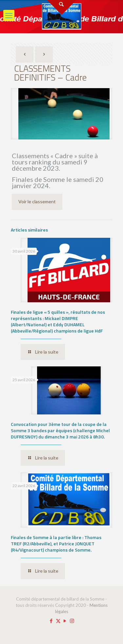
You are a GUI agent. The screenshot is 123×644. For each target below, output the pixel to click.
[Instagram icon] (72, 621)
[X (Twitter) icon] (58, 621)
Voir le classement (37, 201)
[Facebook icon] (51, 621)
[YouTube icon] (65, 621)
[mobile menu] (9, 15)
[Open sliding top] (62, 7)
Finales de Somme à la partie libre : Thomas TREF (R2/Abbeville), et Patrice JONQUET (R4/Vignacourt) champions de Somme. (56, 544)
